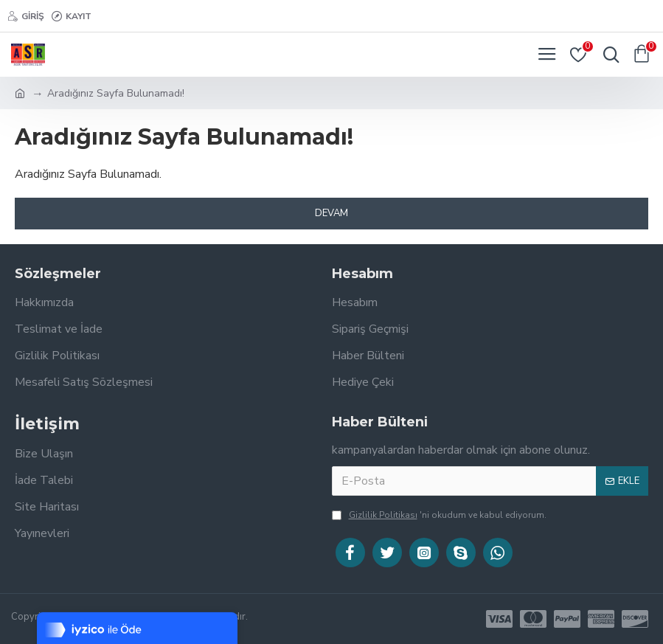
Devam (331, 213)
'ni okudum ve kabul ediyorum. (439, 515)
